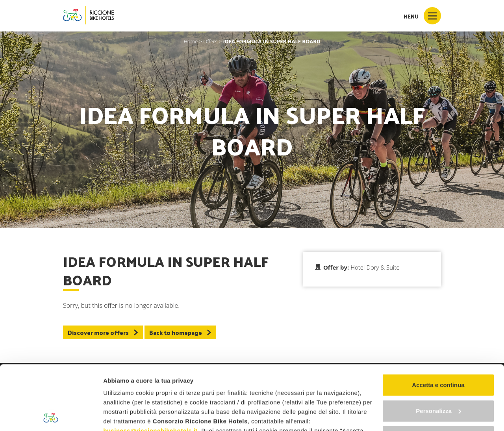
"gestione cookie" (290, 395)
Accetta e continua (438, 321)
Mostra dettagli (124, 415)
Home (191, 41)
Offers (210, 41)
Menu (422, 16)
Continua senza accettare (438, 372)
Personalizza (438, 347)
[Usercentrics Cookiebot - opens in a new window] (51, 416)
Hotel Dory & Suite (375, 267)
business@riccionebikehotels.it (150, 366)
